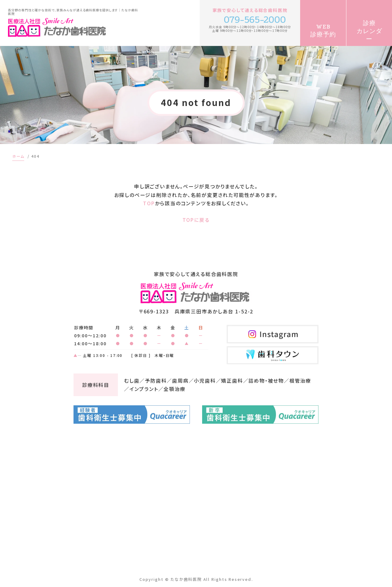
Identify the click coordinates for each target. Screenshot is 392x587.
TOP (149, 203)
